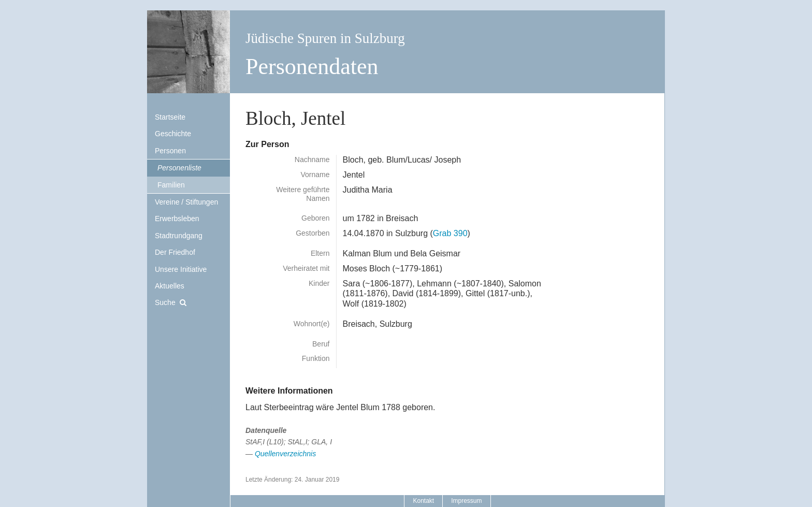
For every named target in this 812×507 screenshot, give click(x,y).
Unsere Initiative (181, 269)
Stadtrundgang (179, 236)
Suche (165, 302)
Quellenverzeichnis (285, 454)
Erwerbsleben (177, 219)
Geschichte (173, 134)
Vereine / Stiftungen (186, 202)
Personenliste (179, 168)
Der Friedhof (175, 252)
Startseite (170, 117)
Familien (171, 185)
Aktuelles (170, 286)
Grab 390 (450, 233)
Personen (170, 151)
